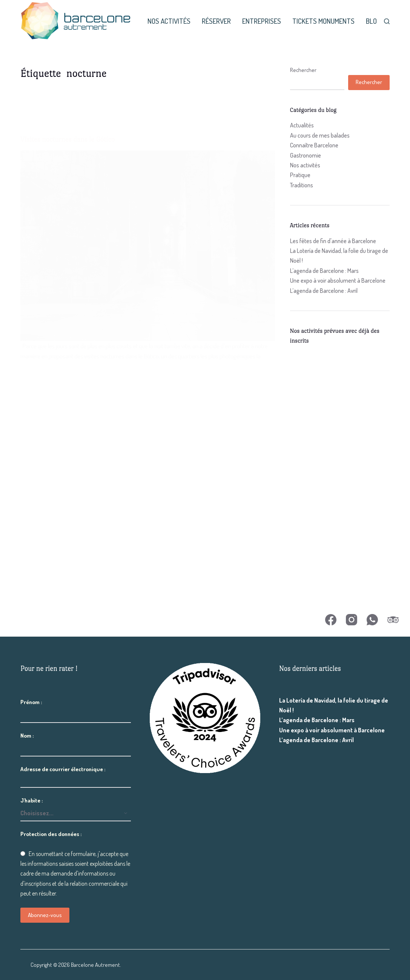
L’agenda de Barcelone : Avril (324, 291)
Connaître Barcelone (314, 145)
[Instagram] (352, 620)
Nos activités (169, 21)
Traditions (302, 185)
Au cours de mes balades (320, 135)
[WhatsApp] (372, 620)
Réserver (216, 21)
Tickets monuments (323, 21)
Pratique (300, 175)
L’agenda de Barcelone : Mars (324, 271)
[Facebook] (331, 620)
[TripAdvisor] (393, 620)
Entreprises (262, 21)
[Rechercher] (387, 21)
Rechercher (303, 70)
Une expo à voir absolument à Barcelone (338, 280)
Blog (373, 21)
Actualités (302, 125)
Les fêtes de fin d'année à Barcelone (333, 241)
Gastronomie (306, 155)
